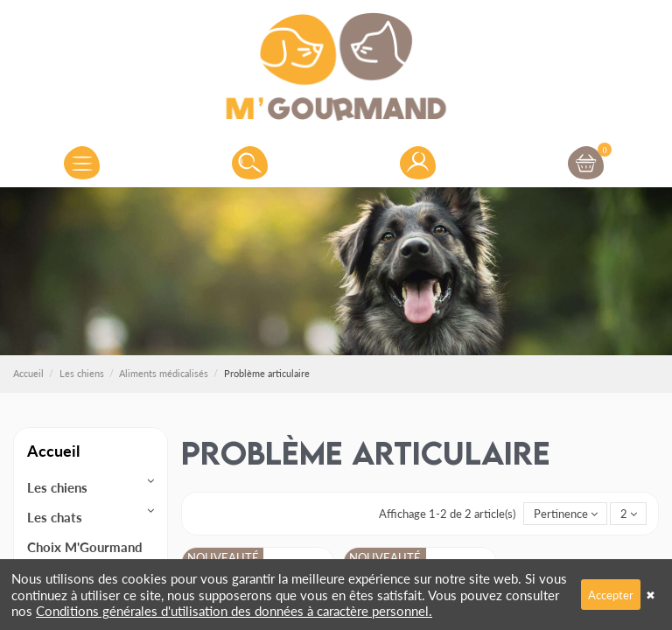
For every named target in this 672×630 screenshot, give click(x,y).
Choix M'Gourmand (85, 547)
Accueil (53, 450)
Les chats (55, 517)
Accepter (611, 595)
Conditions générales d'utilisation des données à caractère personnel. (234, 610)
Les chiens (57, 487)
